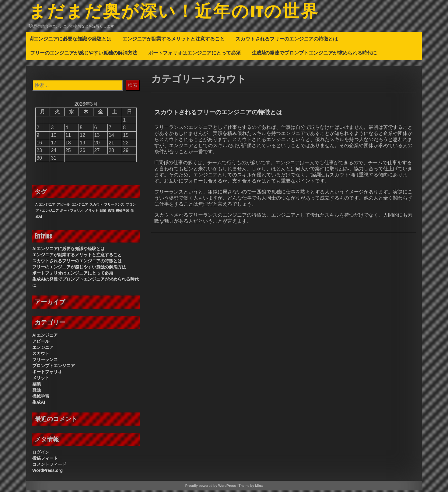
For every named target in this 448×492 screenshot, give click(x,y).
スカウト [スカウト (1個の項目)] (96, 206)
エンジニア (43, 349)
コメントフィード (49, 466)
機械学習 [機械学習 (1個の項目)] (122, 212)
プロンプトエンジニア (54, 367)
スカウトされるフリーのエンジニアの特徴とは (287, 40)
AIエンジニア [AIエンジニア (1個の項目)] (45, 206)
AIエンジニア (45, 337)
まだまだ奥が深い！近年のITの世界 (183, 13)
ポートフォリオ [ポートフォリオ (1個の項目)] (72, 212)
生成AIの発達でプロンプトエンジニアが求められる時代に (314, 54)
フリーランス (45, 361)
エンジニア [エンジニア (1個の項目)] (80, 206)
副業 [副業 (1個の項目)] (103, 212)
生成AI (39, 404)
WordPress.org (47, 472)
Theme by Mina (251, 487)
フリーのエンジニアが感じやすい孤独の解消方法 (84, 54)
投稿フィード (45, 460)
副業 (37, 385)
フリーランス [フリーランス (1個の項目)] (114, 206)
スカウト (41, 355)
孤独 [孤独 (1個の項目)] (111, 212)
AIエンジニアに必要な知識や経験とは (71, 40)
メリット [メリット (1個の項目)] (92, 212)
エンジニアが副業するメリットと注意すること (173, 40)
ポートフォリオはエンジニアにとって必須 (194, 54)
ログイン (41, 454)
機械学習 (41, 398)
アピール (41, 343)
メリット (41, 379)
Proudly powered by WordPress (211, 487)
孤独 (37, 391)
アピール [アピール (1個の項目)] (63, 206)
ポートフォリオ (47, 373)
